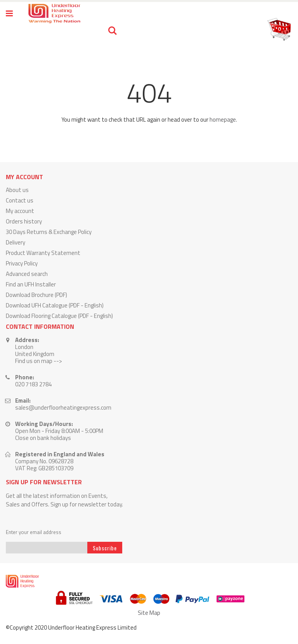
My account (20, 211)
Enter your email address (34, 532)
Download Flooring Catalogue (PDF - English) (59, 316)
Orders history (24, 221)
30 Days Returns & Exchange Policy (49, 232)
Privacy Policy (22, 263)
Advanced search (27, 274)
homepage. (223, 120)
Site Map (149, 613)
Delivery (16, 242)
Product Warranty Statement (43, 253)
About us (17, 190)
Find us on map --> (39, 361)
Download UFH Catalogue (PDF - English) (55, 305)
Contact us (20, 200)
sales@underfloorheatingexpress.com (63, 408)
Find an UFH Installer (31, 284)
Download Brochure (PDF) (36, 295)
